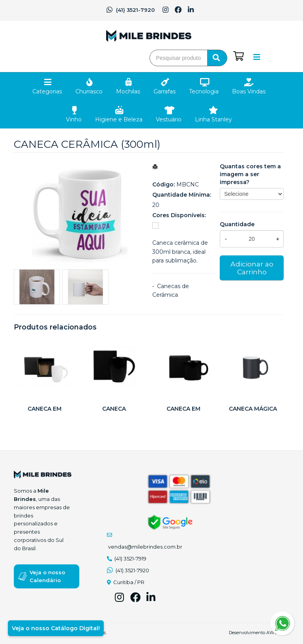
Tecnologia (204, 91)
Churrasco (89, 91)
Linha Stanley (213, 119)
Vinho (74, 119)
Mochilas (128, 91)
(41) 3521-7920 (130, 10)
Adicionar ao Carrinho (252, 268)
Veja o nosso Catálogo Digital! (56, 628)
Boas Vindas (249, 91)
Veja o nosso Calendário (47, 576)
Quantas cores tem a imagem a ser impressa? (250, 174)
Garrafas (165, 91)
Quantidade (237, 224)
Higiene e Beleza (119, 119)
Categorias (47, 91)
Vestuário (169, 119)
